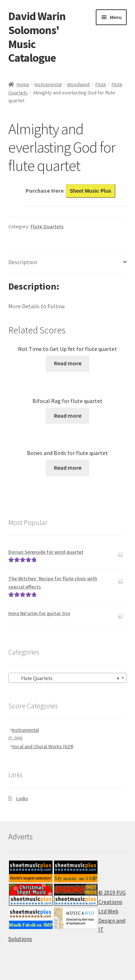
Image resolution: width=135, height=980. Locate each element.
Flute (101, 84)
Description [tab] (23, 262)
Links (22, 798)
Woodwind (78, 84)
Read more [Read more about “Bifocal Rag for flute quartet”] (68, 416)
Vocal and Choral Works (43, 746)
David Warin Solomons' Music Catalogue (37, 37)
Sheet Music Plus (91, 191)
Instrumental (48, 84)
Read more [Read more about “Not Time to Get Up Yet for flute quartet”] (68, 363)
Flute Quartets (47, 226)
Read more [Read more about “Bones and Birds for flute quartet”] (68, 468)
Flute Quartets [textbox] (66, 678)
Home (23, 84)
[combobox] (68, 678)
